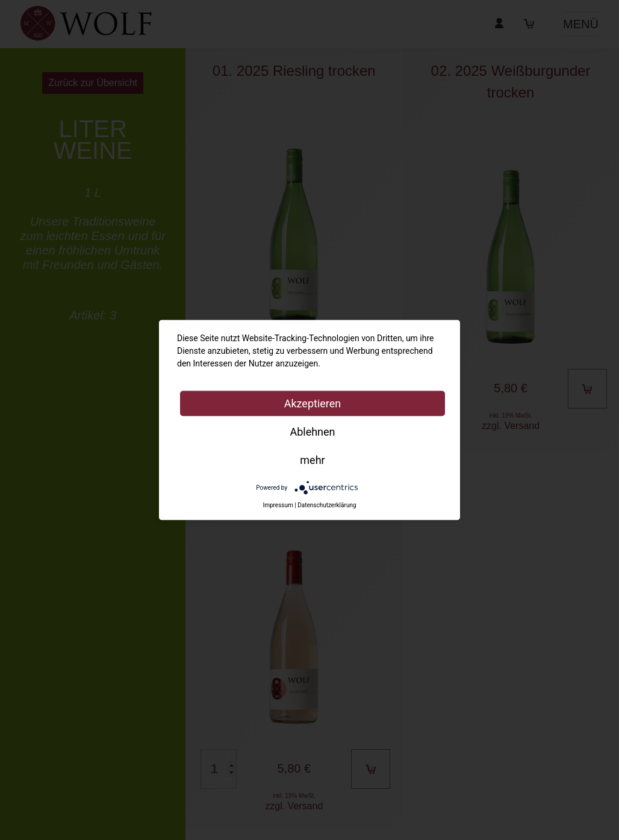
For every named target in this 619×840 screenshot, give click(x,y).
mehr (312, 460)
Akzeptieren (313, 403)
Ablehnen (312, 432)
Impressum (278, 505)
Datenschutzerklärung (327, 505)
